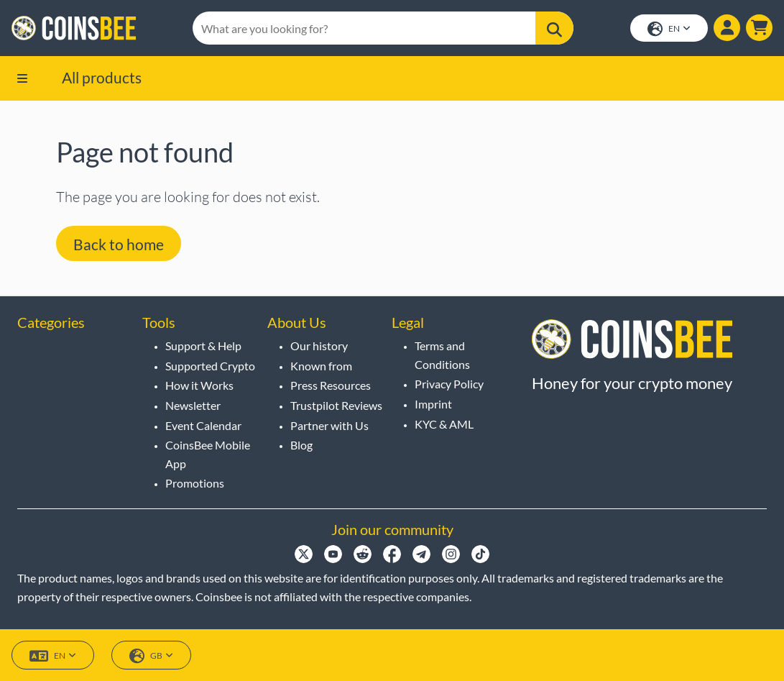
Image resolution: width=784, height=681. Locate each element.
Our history (319, 346)
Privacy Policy (449, 384)
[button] (759, 28)
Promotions (195, 483)
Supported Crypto (210, 366)
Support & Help (203, 346)
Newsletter (193, 405)
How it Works (199, 385)
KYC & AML (444, 424)
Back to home (119, 244)
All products (102, 77)
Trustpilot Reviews (336, 405)
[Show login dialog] (727, 28)
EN (669, 29)
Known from (321, 366)
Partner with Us (329, 425)
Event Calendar (203, 425)
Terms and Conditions (442, 355)
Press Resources (331, 385)
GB (151, 656)
